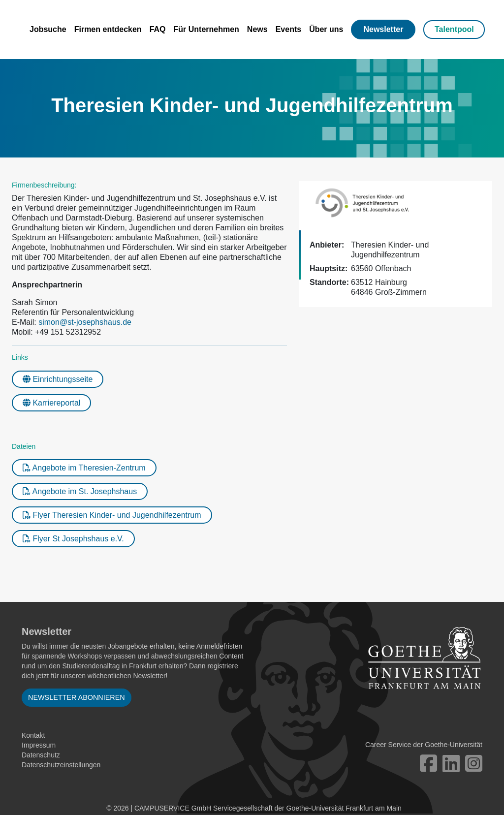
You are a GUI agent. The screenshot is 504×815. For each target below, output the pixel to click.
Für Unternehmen (206, 29)
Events (288, 29)
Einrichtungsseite (58, 379)
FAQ (158, 29)
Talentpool (454, 29)
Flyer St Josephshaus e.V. (73, 539)
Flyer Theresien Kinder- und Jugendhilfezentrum (112, 515)
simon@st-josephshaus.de (85, 322)
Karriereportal (51, 403)
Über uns (326, 29)
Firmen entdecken (108, 29)
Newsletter (383, 29)
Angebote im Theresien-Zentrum (84, 468)
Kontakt (33, 735)
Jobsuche (48, 29)
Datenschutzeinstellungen (61, 765)
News (257, 29)
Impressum (39, 745)
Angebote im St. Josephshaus (80, 491)
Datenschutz (41, 755)
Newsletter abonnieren (77, 697)
